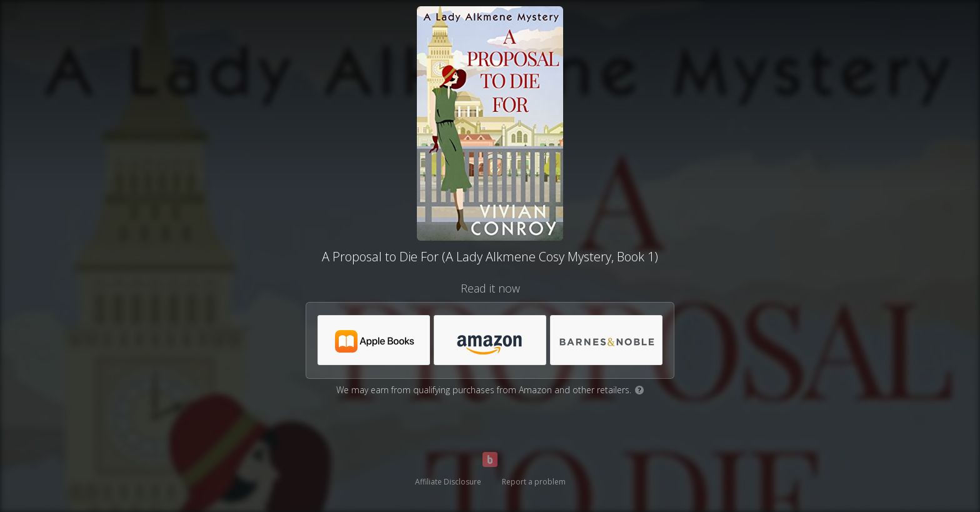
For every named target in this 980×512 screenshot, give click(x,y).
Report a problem (534, 482)
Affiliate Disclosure (448, 482)
